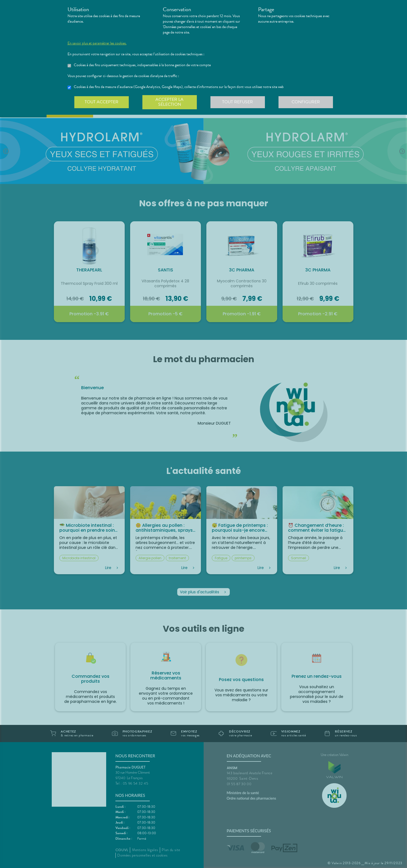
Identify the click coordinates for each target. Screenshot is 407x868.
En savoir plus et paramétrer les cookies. (97, 43)
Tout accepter (102, 102)
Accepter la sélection (169, 102)
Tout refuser (238, 102)
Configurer (306, 102)
